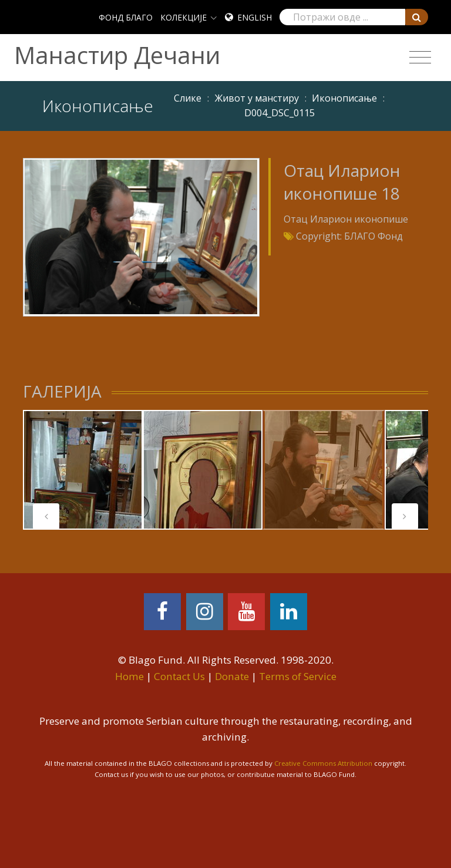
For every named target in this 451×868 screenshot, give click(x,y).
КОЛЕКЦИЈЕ (184, 17)
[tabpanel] (83, 470)
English (255, 17)
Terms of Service (298, 676)
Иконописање (344, 98)
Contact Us (179, 676)
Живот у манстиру (257, 98)
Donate (232, 676)
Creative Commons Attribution (323, 763)
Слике (188, 98)
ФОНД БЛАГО (126, 17)
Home (129, 676)
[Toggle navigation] (420, 58)
